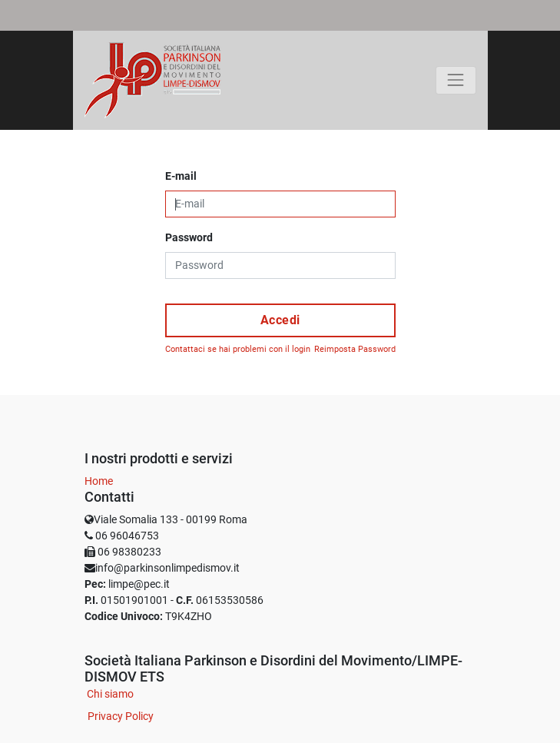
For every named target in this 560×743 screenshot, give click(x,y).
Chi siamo (110, 694)
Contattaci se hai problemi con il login (238, 349)
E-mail (181, 176)
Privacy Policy (121, 716)
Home (99, 481)
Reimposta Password (355, 349)
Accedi (280, 320)
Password (189, 237)
